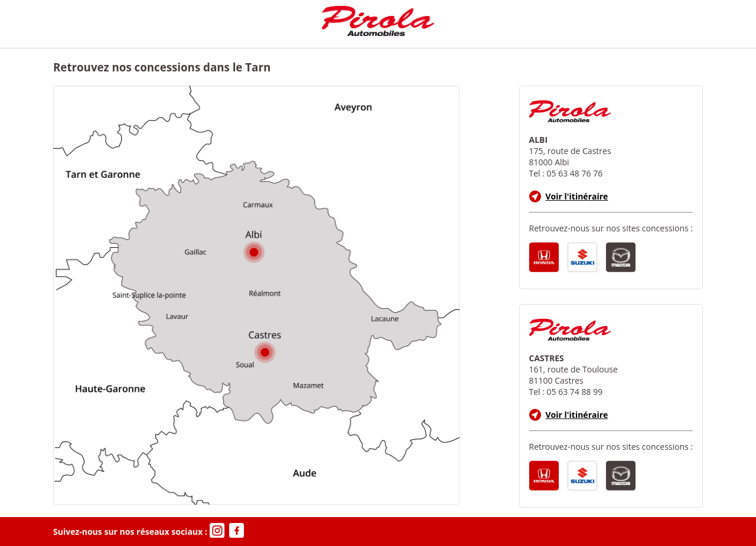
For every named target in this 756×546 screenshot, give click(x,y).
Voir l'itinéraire (569, 196)
